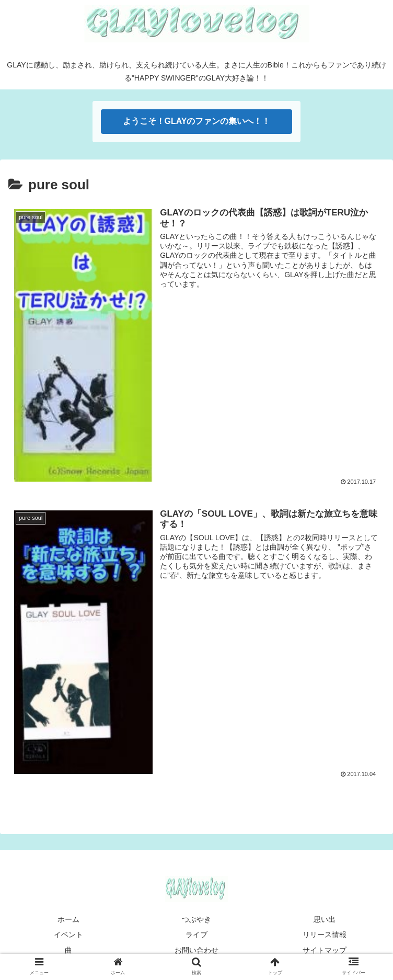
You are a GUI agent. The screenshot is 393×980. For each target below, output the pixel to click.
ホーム (68, 920)
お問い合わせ (196, 951)
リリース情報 (325, 936)
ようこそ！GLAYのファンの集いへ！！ (197, 121)
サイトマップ (325, 951)
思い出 (325, 920)
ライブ (196, 936)
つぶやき (196, 920)
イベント (68, 936)
